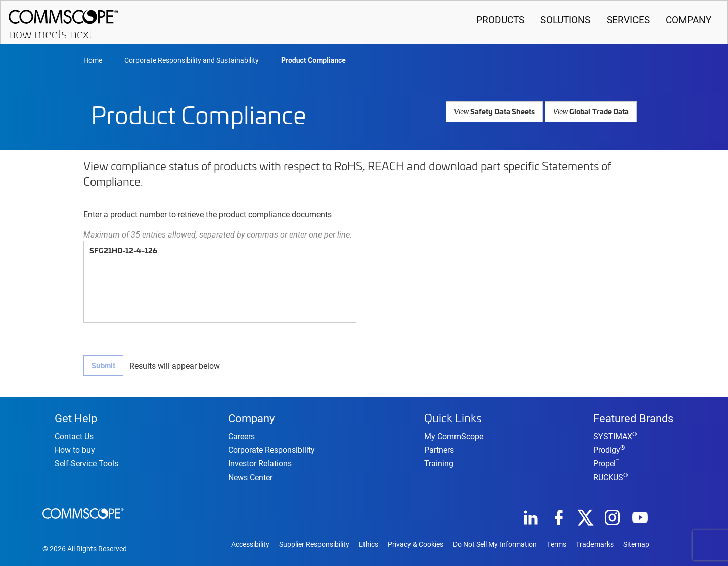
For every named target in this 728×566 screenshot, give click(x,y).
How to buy (75, 448)
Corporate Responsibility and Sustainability (192, 60)
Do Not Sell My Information (495, 543)
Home (94, 60)
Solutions (565, 19)
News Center (250, 475)
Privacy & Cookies (416, 543)
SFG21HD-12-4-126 (220, 282)
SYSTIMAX (615, 434)
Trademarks (595, 543)
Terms (556, 543)
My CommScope (454, 433)
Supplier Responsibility (314, 543)
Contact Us (74, 434)
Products (500, 19)
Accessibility (250, 543)
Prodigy (609, 448)
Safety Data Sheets (499, 111)
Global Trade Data (593, 111)
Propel (606, 462)
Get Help (76, 416)
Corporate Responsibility (271, 448)
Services (628, 19)
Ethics (369, 543)
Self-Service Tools (86, 462)
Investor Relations (260, 462)
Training (439, 461)
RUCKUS (610, 475)
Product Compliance (313, 60)
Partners (439, 447)
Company (689, 19)
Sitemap (636, 543)
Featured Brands (633, 416)
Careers (241, 434)
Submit (103, 365)
